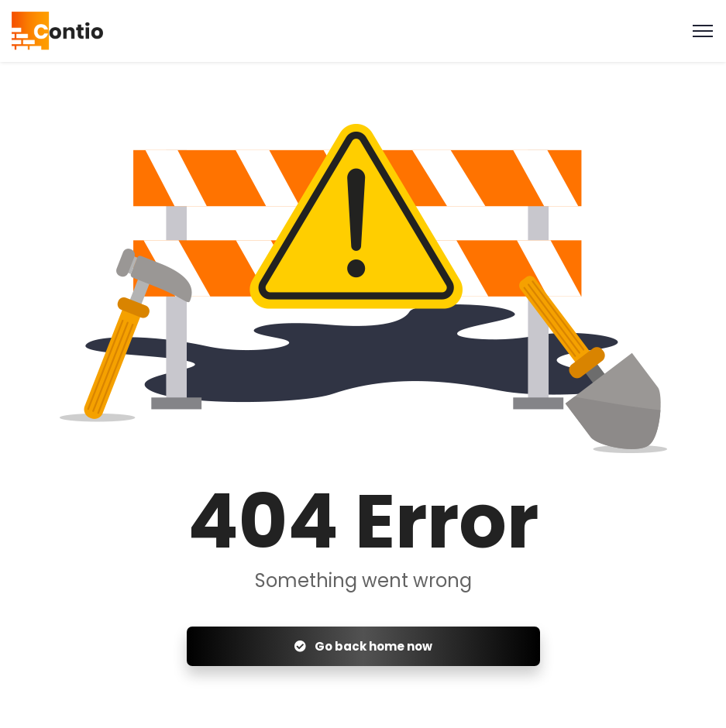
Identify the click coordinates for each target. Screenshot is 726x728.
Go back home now (363, 646)
